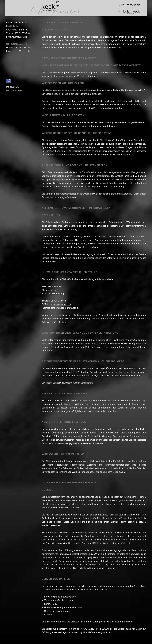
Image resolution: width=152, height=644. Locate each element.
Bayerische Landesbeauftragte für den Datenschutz (68, 383)
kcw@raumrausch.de (17, 37)
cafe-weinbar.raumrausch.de (65, 308)
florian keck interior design (129, 12)
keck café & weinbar (56, 9)
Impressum (13, 87)
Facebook (8, 81)
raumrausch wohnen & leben (129, 6)
